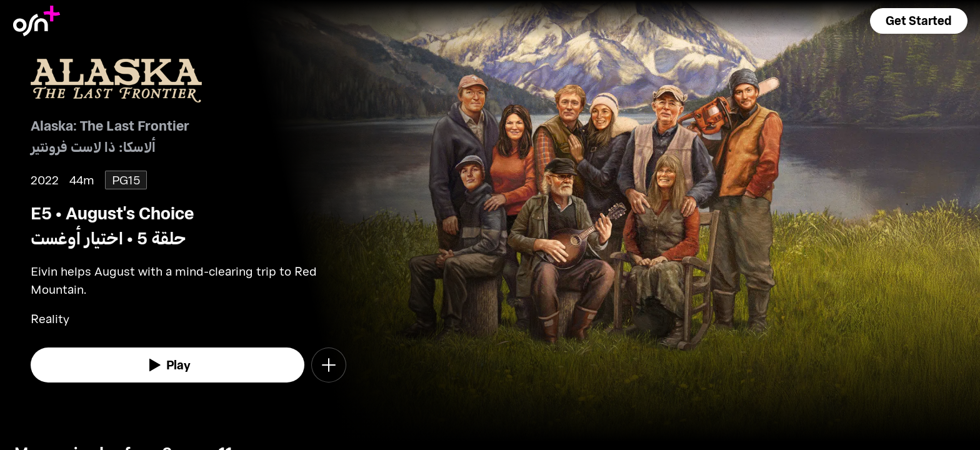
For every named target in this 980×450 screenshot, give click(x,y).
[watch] (167, 365)
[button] (919, 21)
